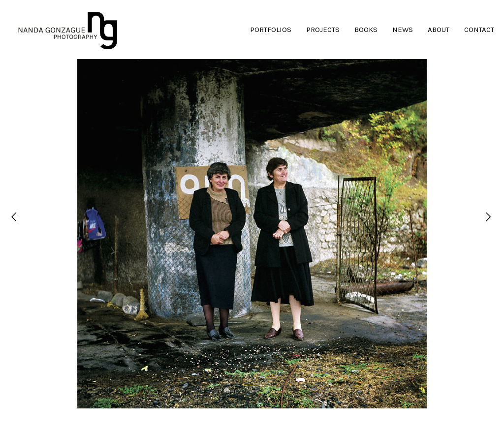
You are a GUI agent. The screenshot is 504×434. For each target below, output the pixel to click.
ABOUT (439, 30)
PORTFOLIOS (271, 30)
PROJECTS (323, 30)
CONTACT (479, 30)
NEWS (403, 30)
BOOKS (366, 30)
